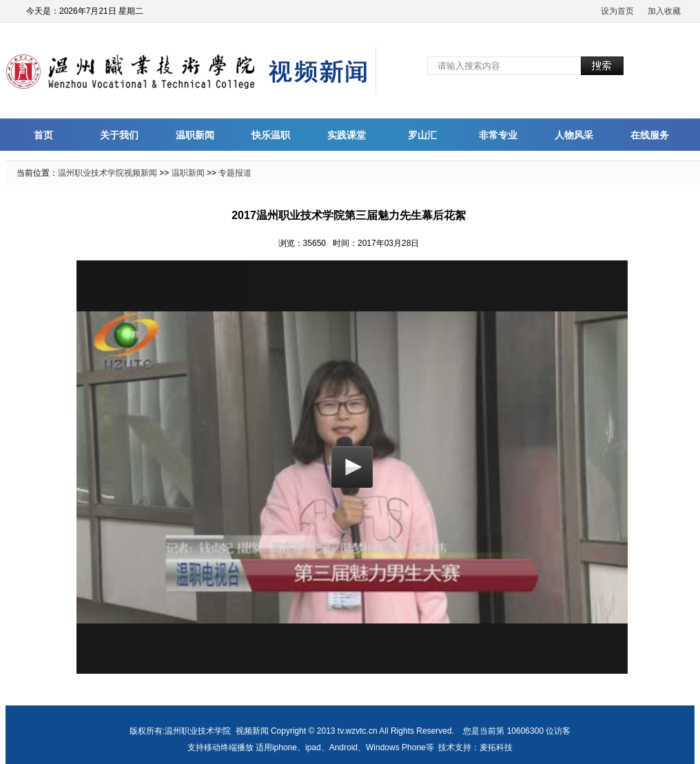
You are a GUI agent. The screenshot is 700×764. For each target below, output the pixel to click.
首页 (43, 135)
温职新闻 (195, 135)
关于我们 (119, 135)
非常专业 (498, 135)
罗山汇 (422, 135)
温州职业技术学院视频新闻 (107, 173)
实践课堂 (347, 135)
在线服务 (650, 135)
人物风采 (574, 135)
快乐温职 (271, 135)
